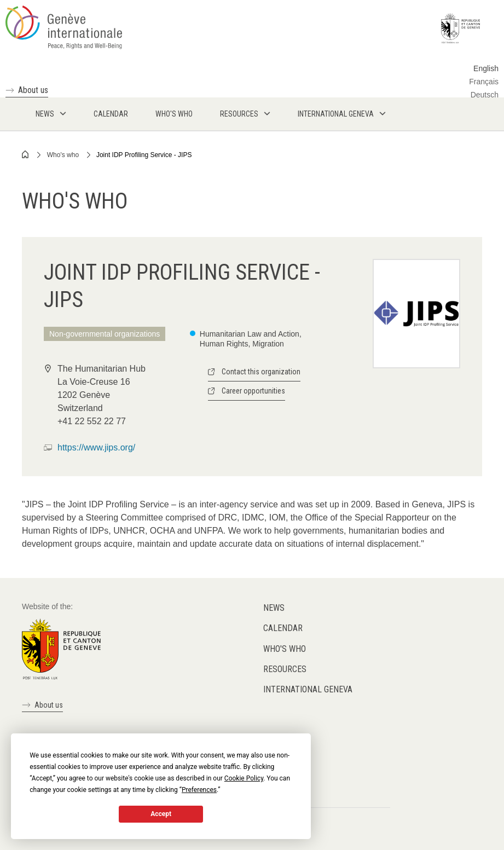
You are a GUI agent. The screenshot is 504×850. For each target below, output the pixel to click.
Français (484, 82)
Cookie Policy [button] (244, 778)
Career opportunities (253, 391)
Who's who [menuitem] (174, 114)
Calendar (283, 628)
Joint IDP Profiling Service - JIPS (144, 155)
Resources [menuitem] (239, 114)
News (274, 608)
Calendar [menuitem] (111, 114)
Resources (285, 669)
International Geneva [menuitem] (336, 114)
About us (33, 90)
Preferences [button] (199, 790)
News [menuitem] (45, 114)
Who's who (63, 155)
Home (26, 154)
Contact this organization (261, 372)
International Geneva (308, 689)
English (486, 68)
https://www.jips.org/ (96, 447)
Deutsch (485, 95)
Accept (161, 814)
